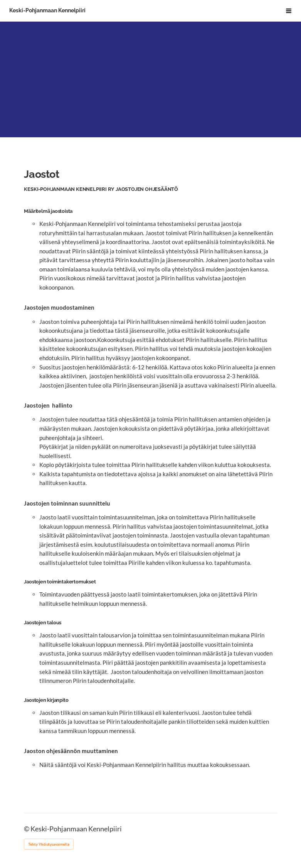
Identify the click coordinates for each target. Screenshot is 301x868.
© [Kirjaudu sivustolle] (27, 829)
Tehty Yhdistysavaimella (49, 844)
